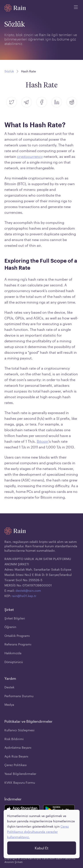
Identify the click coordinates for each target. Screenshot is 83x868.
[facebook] (42, 102)
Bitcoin (43, 441)
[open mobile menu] (76, 8)
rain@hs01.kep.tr (24, 596)
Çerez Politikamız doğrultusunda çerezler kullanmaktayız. (38, 834)
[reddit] (72, 102)
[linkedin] (57, 102)
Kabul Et (42, 851)
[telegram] (27, 102)
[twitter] (12, 102)
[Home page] (15, 8)
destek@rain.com (28, 591)
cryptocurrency (30, 156)
